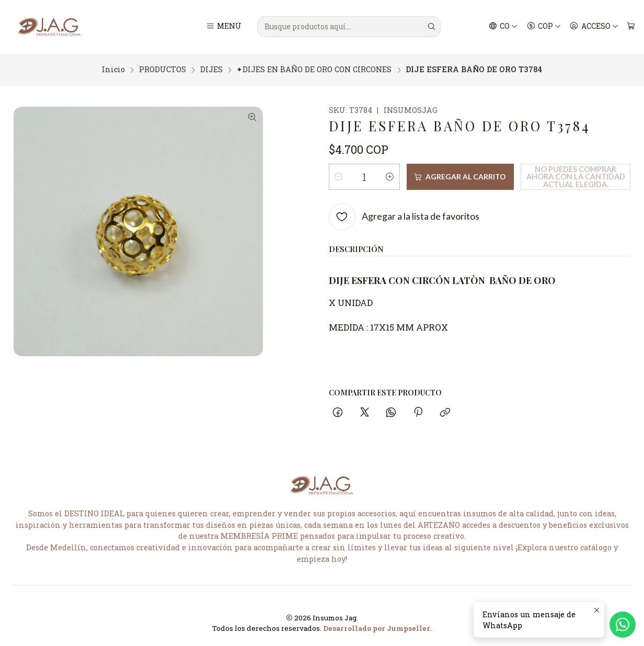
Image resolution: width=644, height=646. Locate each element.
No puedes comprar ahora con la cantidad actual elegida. (576, 175)
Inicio (113, 69)
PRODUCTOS (163, 69)
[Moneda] (544, 27)
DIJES (211, 69)
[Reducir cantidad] (339, 175)
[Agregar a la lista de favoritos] (404, 215)
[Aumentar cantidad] (390, 175)
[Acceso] (594, 27)
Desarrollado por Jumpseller (377, 627)
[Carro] (631, 27)
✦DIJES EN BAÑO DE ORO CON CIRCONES (314, 69)
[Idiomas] (503, 27)
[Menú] (223, 27)
